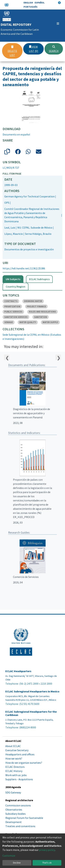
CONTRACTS (11, 301)
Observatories (14, 810)
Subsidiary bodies (16, 814)
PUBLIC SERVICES (13, 312)
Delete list (12, 51)
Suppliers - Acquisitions (19, 779)
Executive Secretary (17, 750)
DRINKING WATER (33, 301)
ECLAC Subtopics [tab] (39, 279)
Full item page (12, 174)
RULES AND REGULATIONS (42, 312)
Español (40, 3)
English (28, 3)
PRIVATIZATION (12, 306)
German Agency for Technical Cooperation (29, 196)
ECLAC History (14, 771)
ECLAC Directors (15, 767)
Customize (9, 856)
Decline (17, 863)
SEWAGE (9, 322)
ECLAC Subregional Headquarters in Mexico (32, 691)
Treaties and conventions (20, 826)
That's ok (47, 863)
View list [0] (34, 49)
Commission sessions (18, 805)
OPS (7, 203)
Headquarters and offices (20, 754)
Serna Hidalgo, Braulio (38, 234)
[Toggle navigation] (58, 24)
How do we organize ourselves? (24, 763)
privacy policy (47, 850)
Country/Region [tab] (16, 287)
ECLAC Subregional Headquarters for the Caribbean (31, 713)
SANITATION (41, 317)
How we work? (14, 758)
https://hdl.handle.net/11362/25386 (24, 268)
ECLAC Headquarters (18, 671)
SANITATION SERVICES (16, 317)
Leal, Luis (10, 228)
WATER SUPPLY (50, 322)
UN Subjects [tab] (13, 279)
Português (31, 7)
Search (54, 49)
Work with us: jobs (16, 775)
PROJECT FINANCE (36, 306)
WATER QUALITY (28, 322)
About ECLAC (13, 746)
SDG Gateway (13, 792)
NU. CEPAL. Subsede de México (35, 228)
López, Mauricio (14, 234)
